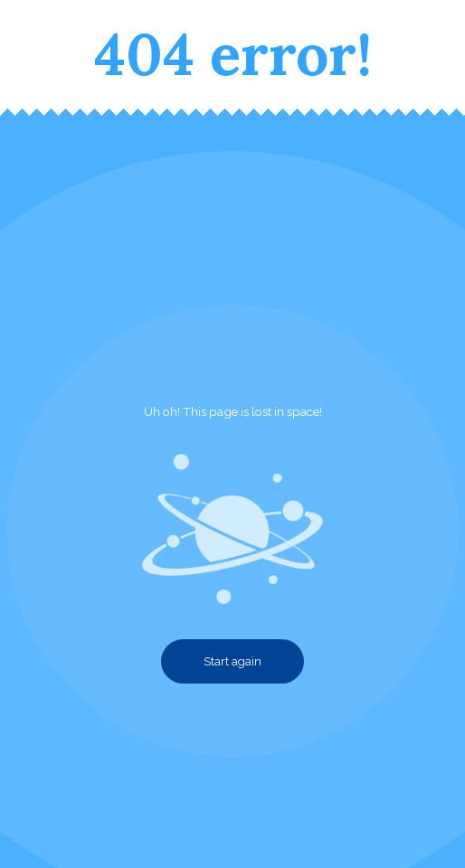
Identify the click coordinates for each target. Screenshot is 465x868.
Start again (232, 661)
